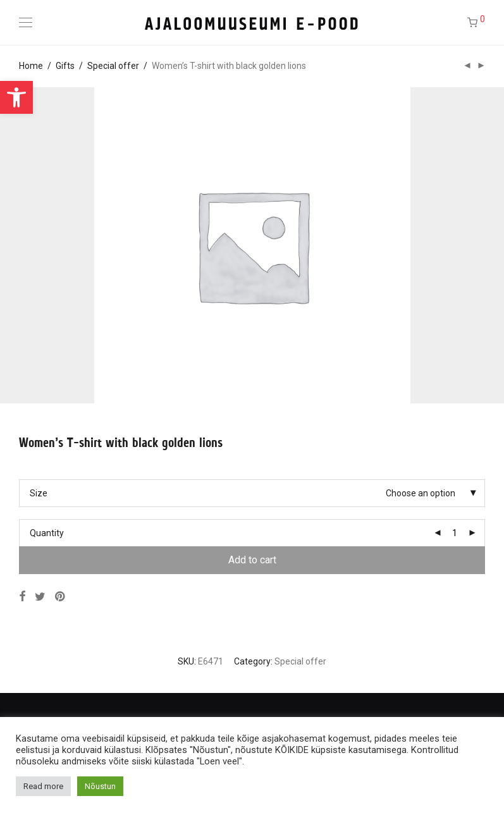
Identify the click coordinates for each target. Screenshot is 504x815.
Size (39, 493)
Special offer (113, 66)
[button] (16, 97)
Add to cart (252, 560)
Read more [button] (43, 786)
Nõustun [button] (100, 786)
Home (31, 66)
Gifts (65, 66)
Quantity (47, 533)
